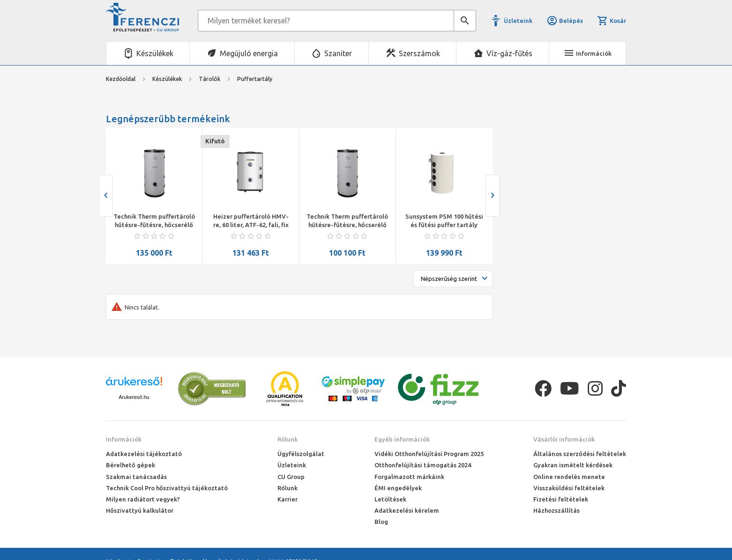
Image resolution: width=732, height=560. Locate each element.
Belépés (565, 21)
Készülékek (155, 53)
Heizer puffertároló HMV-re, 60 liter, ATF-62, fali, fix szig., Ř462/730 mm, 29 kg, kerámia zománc (251, 221)
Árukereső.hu (134, 397)
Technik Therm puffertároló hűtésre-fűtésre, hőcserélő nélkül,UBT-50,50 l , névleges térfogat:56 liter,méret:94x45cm (347, 221)
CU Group (291, 477)
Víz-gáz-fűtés (509, 53)
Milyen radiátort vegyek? (143, 499)
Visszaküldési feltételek (569, 488)
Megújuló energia (249, 53)
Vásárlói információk (564, 439)
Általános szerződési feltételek (580, 454)
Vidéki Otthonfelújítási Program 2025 (429, 454)
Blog (381, 522)
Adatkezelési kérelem (407, 510)
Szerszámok (419, 53)
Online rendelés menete (569, 477)
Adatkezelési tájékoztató (144, 454)
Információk (124, 439)
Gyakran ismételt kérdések (573, 465)
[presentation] (106, 196)
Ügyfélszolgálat (301, 454)
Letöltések (390, 499)
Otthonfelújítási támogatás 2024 (423, 465)
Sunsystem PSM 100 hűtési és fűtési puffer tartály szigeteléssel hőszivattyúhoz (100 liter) (444, 221)
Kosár (612, 21)
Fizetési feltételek (561, 499)
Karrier (288, 499)
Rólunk (288, 439)
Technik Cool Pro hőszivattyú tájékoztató (167, 488)
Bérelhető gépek (131, 465)
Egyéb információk (402, 439)
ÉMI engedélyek (398, 488)
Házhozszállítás (556, 510)
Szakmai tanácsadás (136, 477)
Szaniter (338, 53)
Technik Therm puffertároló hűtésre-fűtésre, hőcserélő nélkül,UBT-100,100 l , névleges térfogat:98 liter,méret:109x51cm (154, 221)
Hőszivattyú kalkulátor (140, 510)
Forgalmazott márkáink (409, 477)
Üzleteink (518, 21)
